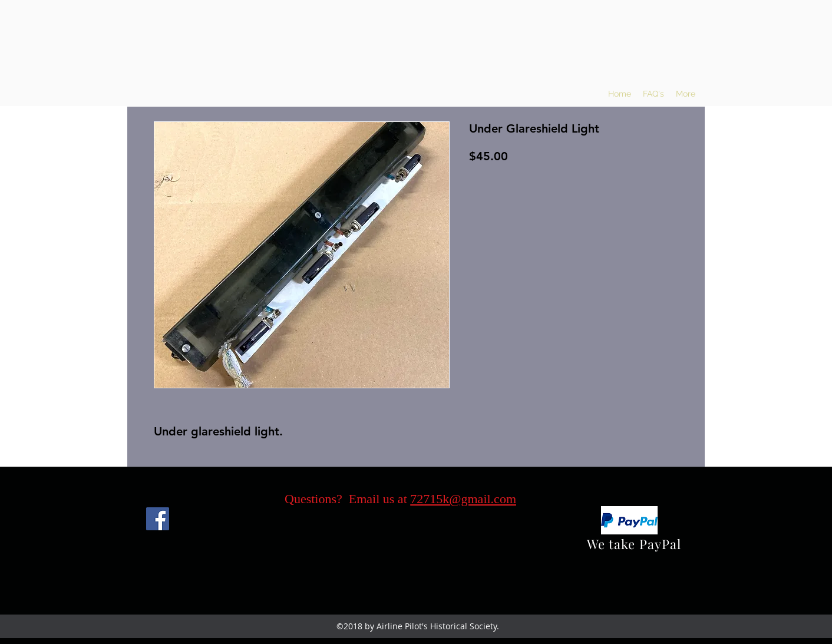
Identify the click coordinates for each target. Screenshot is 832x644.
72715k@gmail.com (463, 499)
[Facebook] (158, 519)
